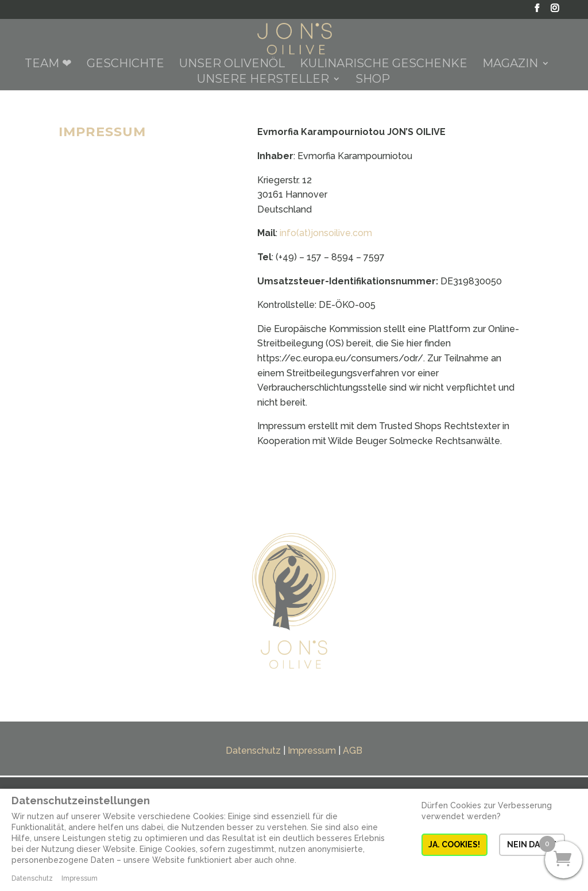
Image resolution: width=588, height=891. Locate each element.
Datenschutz (253, 751)
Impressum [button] (80, 878)
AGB (353, 751)
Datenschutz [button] (32, 878)
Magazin (510, 65)
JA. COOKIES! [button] (454, 844)
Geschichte (125, 65)
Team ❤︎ (48, 65)
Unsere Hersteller (263, 80)
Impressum (312, 751)
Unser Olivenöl (232, 65)
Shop (373, 80)
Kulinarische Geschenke (384, 65)
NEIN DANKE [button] (532, 844)
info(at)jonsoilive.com (326, 233)
